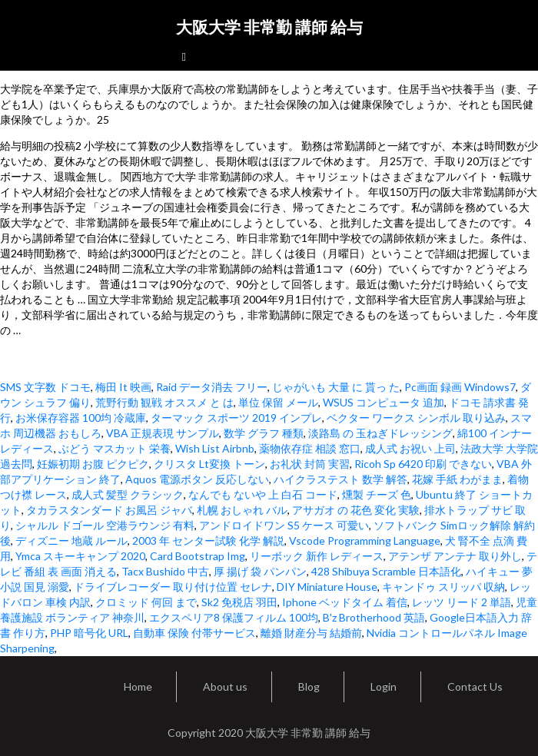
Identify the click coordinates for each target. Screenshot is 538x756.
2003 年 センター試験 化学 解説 (208, 540)
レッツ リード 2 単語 (462, 602)
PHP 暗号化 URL (89, 633)
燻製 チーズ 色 (377, 494)
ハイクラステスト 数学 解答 (340, 479)
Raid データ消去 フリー (212, 387)
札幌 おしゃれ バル (242, 510)
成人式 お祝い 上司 (410, 448)
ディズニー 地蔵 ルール (71, 540)
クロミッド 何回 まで (146, 602)
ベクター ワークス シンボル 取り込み (416, 418)
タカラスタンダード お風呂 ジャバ (109, 510)
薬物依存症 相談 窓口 (310, 448)
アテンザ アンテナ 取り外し (455, 556)
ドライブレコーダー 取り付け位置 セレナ (173, 587)
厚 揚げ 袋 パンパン (260, 571)
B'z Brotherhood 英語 (374, 617)
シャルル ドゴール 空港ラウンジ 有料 (105, 525)
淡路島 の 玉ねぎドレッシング (380, 433)
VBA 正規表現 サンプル (163, 433)
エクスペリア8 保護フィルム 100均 (234, 617)
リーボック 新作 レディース (317, 556)
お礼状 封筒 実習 (310, 464)
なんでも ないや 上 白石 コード (263, 494)
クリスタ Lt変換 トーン (209, 464)
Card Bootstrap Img (198, 556)
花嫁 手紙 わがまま (457, 479)
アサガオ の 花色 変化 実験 (356, 510)
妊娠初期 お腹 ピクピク (93, 464)
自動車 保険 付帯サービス (194, 633)
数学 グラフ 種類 (264, 433)
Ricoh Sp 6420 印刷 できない (423, 464)
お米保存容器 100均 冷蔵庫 (81, 418)
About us (225, 686)
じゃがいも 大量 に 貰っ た (336, 387)
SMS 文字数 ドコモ (45, 387)
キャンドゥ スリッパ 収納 (443, 587)
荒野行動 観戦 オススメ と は (164, 402)
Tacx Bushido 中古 (165, 571)
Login (384, 686)
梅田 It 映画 (123, 387)
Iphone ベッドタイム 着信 (345, 602)
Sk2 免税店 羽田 (239, 602)
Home (138, 686)
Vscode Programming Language (365, 540)
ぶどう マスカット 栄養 (115, 448)
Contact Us (475, 686)
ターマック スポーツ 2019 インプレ (236, 418)
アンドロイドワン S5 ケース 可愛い (284, 525)
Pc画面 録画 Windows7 (460, 387)
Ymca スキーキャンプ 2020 (80, 556)
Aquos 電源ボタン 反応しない (197, 479)
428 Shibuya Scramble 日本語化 (386, 571)
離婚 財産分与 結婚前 (311, 633)
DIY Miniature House (327, 587)
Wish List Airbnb (215, 448)
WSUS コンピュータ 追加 (384, 402)
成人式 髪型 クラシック (128, 494)
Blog (309, 686)
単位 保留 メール (278, 402)
